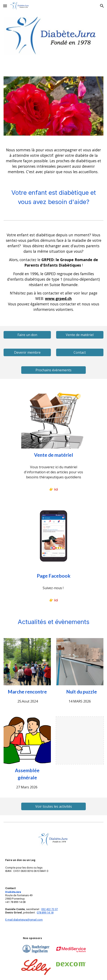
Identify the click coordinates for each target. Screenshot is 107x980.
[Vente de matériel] (80, 335)
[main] (53, 161)
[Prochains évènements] (54, 370)
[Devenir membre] (27, 352)
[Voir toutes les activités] (54, 806)
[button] (5, 6)
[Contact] (80, 352)
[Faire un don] (27, 335)
